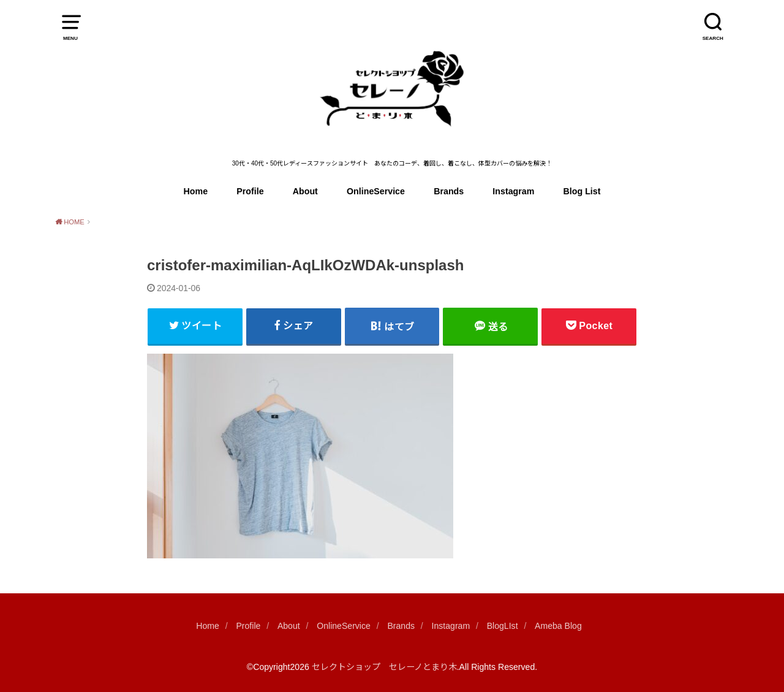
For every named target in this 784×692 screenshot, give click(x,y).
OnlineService (376, 191)
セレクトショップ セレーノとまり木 (384, 667)
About (305, 191)
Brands (449, 191)
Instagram (513, 191)
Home (196, 191)
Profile (250, 191)
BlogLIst (503, 626)
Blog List (582, 191)
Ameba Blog (558, 626)
